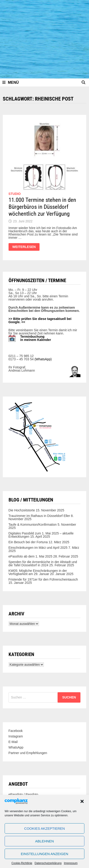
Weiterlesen (25, 248)
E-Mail (13, 742)
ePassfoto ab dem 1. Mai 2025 (31, 556)
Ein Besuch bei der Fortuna (28, 542)
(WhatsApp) (43, 359)
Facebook (16, 731)
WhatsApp (16, 747)
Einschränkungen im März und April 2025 (38, 548)
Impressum (71, 863)
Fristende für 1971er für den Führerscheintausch (43, 579)
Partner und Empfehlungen (28, 753)
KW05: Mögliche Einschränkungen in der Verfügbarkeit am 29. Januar (38, 572)
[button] (82, 801)
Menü (11, 82)
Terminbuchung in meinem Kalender (36, 338)
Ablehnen (44, 841)
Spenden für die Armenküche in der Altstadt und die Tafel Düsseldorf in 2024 (43, 564)
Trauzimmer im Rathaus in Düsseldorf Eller (39, 516)
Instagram (16, 736)
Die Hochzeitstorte (22, 510)
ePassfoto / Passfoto (23, 794)
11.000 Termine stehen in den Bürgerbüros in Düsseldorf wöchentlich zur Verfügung (42, 207)
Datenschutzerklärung (48, 863)
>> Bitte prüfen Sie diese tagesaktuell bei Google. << (40, 320)
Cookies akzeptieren (45, 828)
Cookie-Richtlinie (22, 863)
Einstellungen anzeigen (44, 854)
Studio (15, 194)
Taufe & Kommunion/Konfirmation (33, 525)
